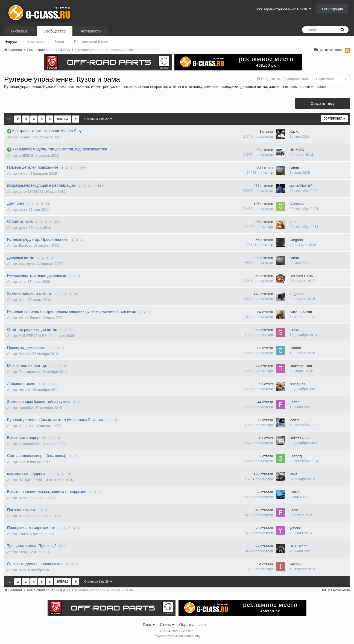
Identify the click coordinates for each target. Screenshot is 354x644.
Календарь (36, 42)
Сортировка (334, 119)
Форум (11, 42)
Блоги (59, 42)
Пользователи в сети (91, 42)
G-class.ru (20, 31)
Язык (149, 625)
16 (101, 186)
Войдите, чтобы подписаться (285, 79)
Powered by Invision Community (177, 636)
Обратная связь (193, 625)
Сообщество (55, 31)
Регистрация (332, 9)
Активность (91, 31)
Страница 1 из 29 (98, 119)
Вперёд (63, 119)
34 (83, 168)
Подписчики (325, 79)
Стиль (167, 625)
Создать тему (323, 103)
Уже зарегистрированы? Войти (284, 9)
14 (58, 222)
